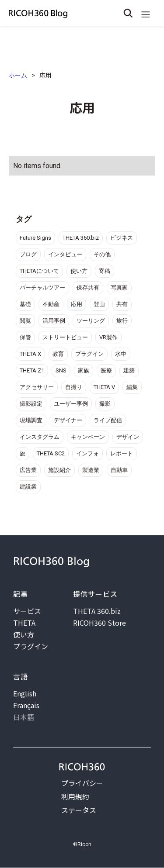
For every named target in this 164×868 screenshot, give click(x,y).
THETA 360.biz (97, 611)
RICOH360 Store (99, 623)
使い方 (24, 634)
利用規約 (75, 796)
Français (26, 705)
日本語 (24, 717)
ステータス (79, 810)
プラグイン (31, 646)
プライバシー (82, 783)
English (25, 693)
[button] (146, 13)
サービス (27, 611)
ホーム (18, 75)
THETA (24, 623)
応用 (45, 75)
